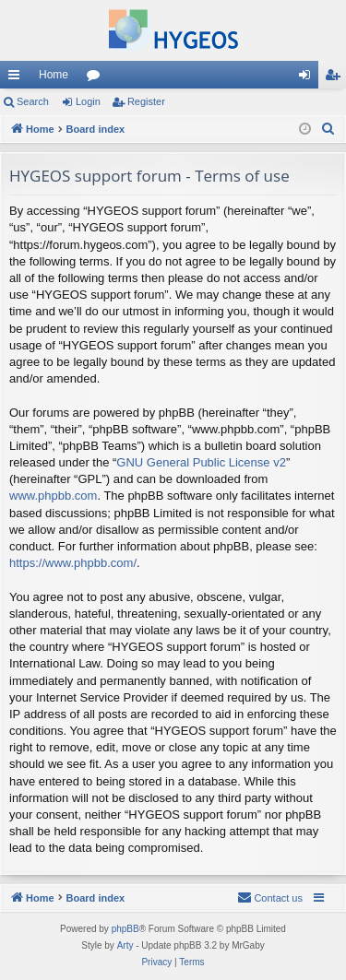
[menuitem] (328, 129)
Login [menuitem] (309, 78)
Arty (125, 945)
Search (33, 101)
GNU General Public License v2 (201, 462)
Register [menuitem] (336, 78)
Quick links (18, 78)
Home (54, 75)
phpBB (125, 929)
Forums (97, 78)
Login (88, 101)
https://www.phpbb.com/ (73, 563)
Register (146, 101)
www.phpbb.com (53, 496)
